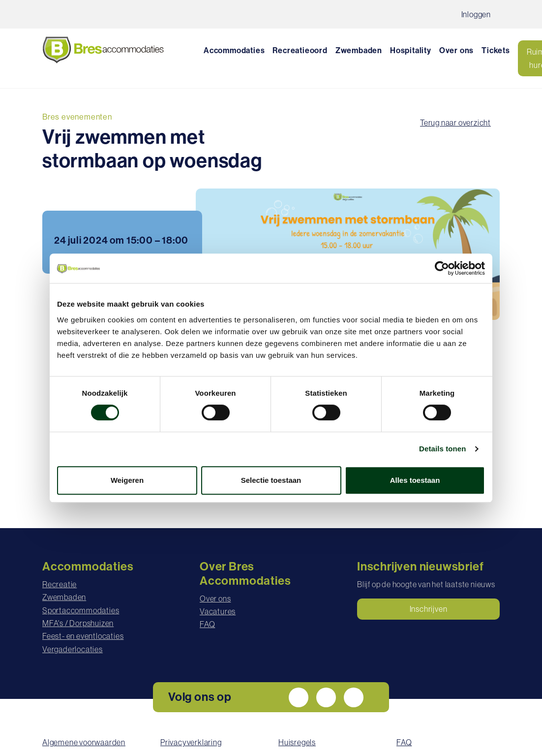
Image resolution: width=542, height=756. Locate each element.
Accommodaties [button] (234, 50)
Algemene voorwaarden (84, 742)
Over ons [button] (456, 50)
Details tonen (442, 449)
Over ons (215, 598)
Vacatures (218, 611)
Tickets (496, 50)
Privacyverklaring (191, 742)
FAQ (207, 624)
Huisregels (297, 742)
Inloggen (476, 14)
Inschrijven (429, 609)
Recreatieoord (300, 50)
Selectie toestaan (271, 480)
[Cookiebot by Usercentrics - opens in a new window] (442, 268)
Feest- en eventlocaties (83, 636)
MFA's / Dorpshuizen (78, 623)
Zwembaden (359, 50)
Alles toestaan (415, 480)
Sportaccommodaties (81, 610)
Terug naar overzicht (455, 123)
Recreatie (60, 584)
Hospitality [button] (411, 50)
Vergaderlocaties (73, 649)
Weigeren (127, 480)
